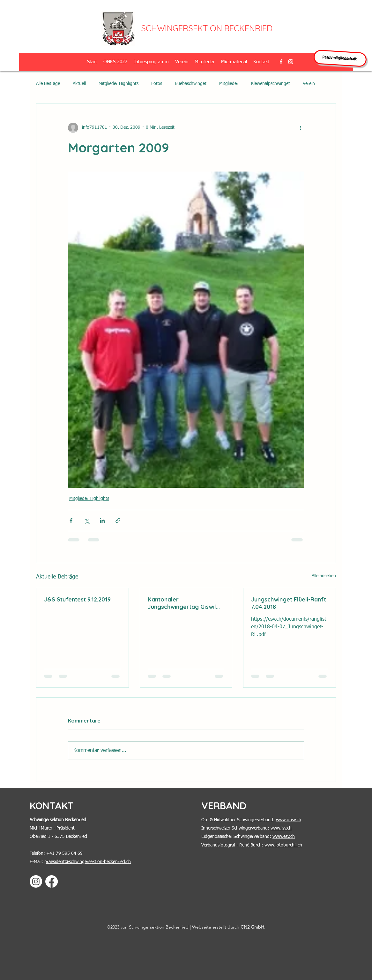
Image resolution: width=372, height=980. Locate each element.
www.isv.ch (281, 828)
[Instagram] (36, 881)
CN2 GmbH (252, 927)
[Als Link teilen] (118, 521)
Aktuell (79, 84)
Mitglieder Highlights (119, 84)
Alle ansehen (324, 576)
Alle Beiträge (48, 84)
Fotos (157, 84)
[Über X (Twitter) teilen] (87, 521)
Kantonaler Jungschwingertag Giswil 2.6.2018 (182, 603)
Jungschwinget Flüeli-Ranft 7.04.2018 (289, 603)
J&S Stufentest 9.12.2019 (77, 599)
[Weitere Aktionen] (300, 128)
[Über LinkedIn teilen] (102, 521)
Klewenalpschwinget (271, 84)
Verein (309, 84)
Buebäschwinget (191, 84)
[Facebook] (52, 881)
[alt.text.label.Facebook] (281, 62)
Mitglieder (229, 84)
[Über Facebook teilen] (71, 521)
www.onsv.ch (289, 820)
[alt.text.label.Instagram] (291, 62)
